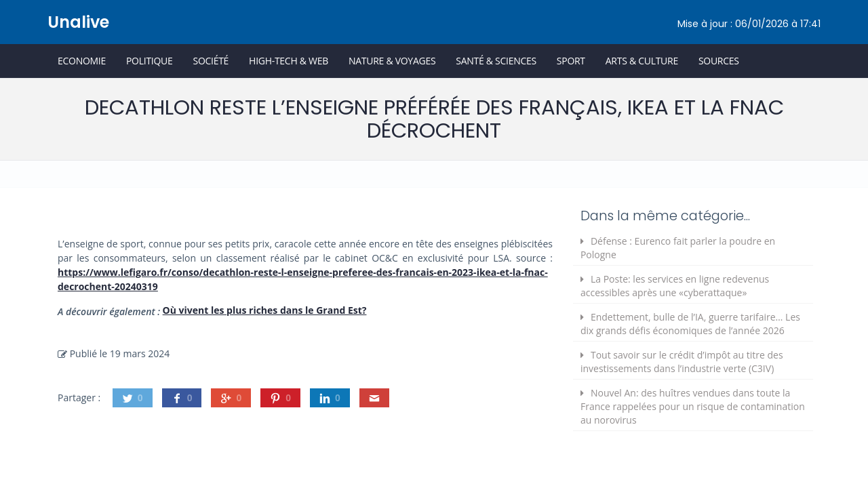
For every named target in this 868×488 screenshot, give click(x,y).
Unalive (78, 22)
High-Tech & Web (289, 61)
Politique (150, 61)
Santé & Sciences (496, 61)
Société (211, 61)
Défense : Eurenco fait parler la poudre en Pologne (678, 248)
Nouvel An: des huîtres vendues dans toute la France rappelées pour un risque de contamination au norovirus (693, 406)
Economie (82, 61)
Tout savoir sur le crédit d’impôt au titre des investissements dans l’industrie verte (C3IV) (682, 362)
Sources (719, 61)
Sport (571, 61)
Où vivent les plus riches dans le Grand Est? (265, 310)
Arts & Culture (642, 61)
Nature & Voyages (392, 61)
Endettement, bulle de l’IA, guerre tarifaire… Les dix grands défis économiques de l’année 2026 (690, 324)
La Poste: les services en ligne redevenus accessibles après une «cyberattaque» (675, 286)
